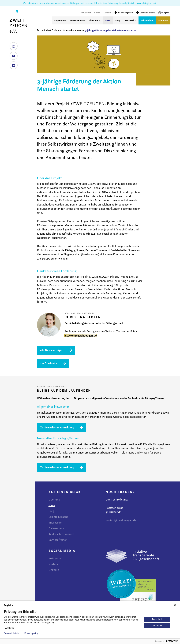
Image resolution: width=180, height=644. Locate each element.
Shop (118, 20)
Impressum (55, 522)
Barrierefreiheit (58, 540)
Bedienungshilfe (123, 13)
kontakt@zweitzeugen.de (121, 520)
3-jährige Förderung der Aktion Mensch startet (111, 30)
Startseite (69, 30)
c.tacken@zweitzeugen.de (81, 336)
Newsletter (86, 13)
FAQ (51, 511)
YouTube (12, 55)
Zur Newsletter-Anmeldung (57, 427)
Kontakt (107, 13)
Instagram (12, 45)
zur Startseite (49, 363)
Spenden (163, 20)
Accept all (157, 619)
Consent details (12, 633)
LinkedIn (12, 64)
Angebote (60, 20)
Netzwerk (131, 20)
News (108, 20)
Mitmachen (147, 20)
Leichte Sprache (146, 13)
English (164, 13)
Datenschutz (56, 528)
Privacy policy (31, 633)
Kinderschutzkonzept (61, 534)
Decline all (157, 626)
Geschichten (77, 20)
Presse (97, 13)
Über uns (95, 20)
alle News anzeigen (52, 350)
